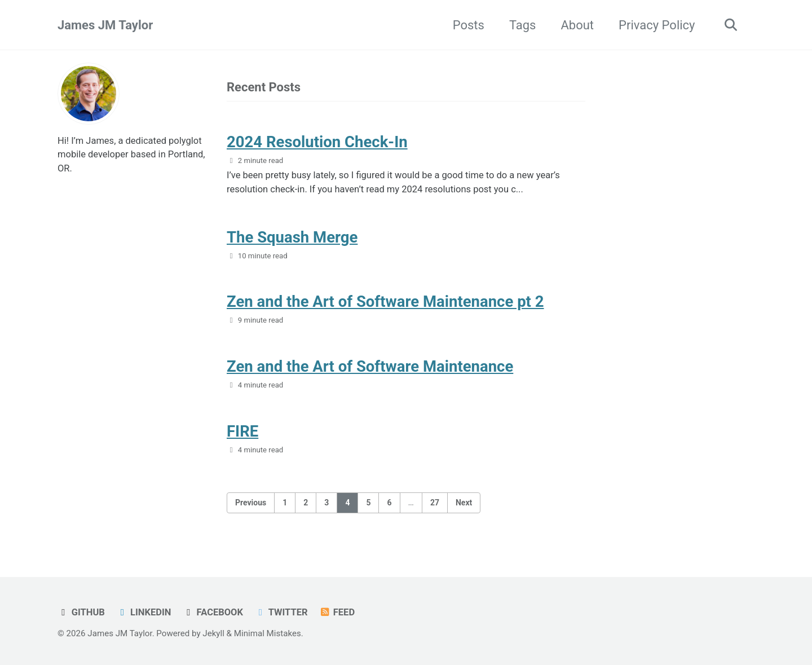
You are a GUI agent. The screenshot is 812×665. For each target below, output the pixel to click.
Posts (469, 25)
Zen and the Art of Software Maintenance (370, 366)
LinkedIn (144, 612)
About (577, 25)
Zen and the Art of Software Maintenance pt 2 (385, 301)
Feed (337, 612)
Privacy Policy (657, 25)
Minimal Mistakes (268, 633)
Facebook (213, 612)
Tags (523, 25)
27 (435, 503)
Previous (251, 503)
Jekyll (213, 633)
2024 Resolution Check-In (317, 142)
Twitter (281, 612)
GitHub (81, 612)
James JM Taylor (105, 25)
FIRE (242, 431)
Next (464, 503)
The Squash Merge (292, 237)
